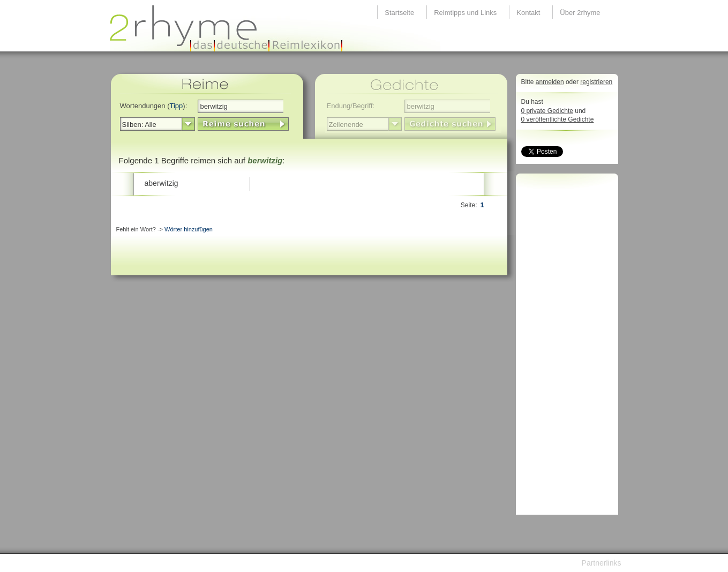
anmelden (550, 82)
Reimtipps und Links (465, 13)
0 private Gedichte (547, 111)
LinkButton (243, 124)
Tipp (177, 106)
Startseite (399, 13)
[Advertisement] (564, 347)
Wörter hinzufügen (189, 229)
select (188, 124)
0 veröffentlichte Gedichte (558, 119)
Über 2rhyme (580, 13)
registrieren (596, 82)
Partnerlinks (602, 563)
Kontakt (528, 13)
